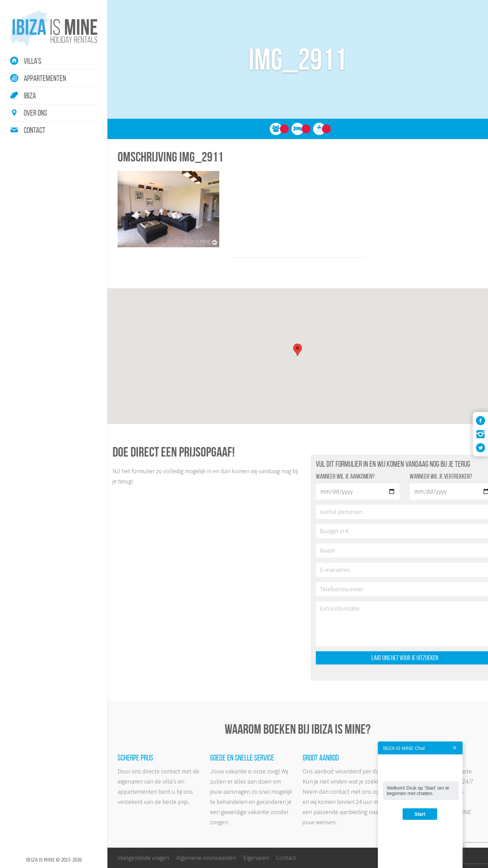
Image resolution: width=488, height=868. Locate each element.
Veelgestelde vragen (143, 858)
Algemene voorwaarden (206, 858)
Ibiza (30, 96)
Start (420, 814)
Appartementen (45, 78)
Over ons (35, 113)
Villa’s (33, 61)
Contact (35, 130)
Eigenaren (256, 858)
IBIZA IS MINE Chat (404, 748)
